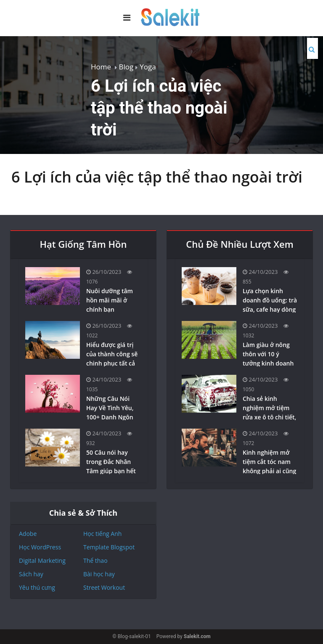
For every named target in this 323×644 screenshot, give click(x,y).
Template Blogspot (109, 547)
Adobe (28, 534)
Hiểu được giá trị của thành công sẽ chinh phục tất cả (112, 354)
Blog (126, 67)
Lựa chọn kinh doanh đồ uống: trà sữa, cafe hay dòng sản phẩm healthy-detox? (270, 309)
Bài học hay (99, 574)
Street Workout (104, 587)
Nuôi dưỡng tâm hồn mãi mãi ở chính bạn (110, 300)
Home (101, 67)
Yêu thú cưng (37, 587)
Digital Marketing (42, 561)
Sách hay (31, 574)
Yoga (148, 67)
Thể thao (95, 561)
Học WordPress (40, 547)
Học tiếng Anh (102, 534)
